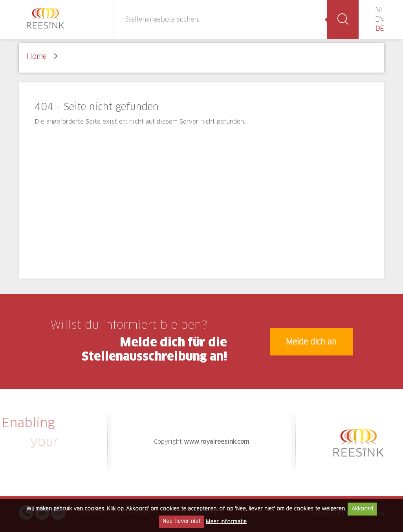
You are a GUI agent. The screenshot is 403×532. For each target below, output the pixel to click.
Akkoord (362, 509)
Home (37, 57)
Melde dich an (311, 342)
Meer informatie (226, 522)
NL (379, 10)
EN (380, 20)
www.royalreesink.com (216, 442)
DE (379, 29)
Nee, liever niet (181, 522)
